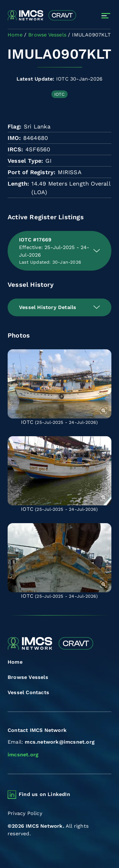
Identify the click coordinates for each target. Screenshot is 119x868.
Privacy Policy (25, 813)
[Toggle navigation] (106, 16)
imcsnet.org (23, 755)
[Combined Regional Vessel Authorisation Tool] (42, 16)
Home (15, 662)
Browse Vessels (28, 677)
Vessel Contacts (28, 692)
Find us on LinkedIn (44, 794)
